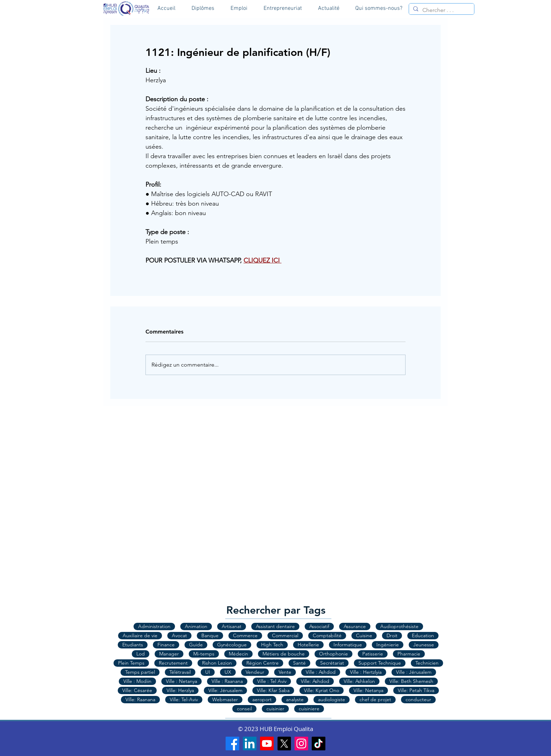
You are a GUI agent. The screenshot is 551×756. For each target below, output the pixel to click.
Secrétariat (332, 663)
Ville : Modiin (137, 681)
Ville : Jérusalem (414, 672)
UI (208, 672)
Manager (169, 654)
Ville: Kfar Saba (273, 690)
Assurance (355, 626)
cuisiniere (309, 709)
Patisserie (373, 654)
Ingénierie (388, 645)
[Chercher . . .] (441, 10)
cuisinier (275, 709)
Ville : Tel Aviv (272, 681)
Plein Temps (131, 663)
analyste (295, 699)
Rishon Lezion (217, 663)
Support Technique (380, 663)
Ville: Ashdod (315, 681)
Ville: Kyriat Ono (322, 690)
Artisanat (232, 626)
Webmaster (225, 699)
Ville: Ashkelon (359, 681)
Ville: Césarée (137, 690)
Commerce (245, 635)
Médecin (238, 654)
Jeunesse (424, 645)
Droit (392, 635)
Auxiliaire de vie (140, 635)
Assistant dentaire (275, 626)
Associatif (319, 626)
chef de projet (375, 699)
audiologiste (332, 699)
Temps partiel (140, 672)
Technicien (427, 663)
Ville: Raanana (140, 699)
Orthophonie (333, 654)
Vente (285, 672)
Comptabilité (327, 635)
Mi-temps (204, 654)
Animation (196, 626)
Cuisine (364, 635)
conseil (244, 709)
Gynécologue (232, 645)
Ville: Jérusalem (225, 690)
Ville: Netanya (368, 690)
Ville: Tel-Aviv (184, 699)
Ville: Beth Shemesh (411, 681)
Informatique (348, 645)
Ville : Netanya (181, 681)
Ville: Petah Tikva (416, 690)
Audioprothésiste (399, 626)
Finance (166, 645)
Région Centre (262, 663)
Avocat (179, 635)
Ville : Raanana (227, 681)
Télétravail (180, 672)
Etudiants (133, 645)
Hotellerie (308, 645)
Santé (299, 663)
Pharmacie (409, 654)
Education (423, 635)
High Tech (272, 645)
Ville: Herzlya (180, 690)
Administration (154, 626)
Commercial (285, 635)
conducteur (418, 699)
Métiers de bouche (284, 654)
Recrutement (173, 663)
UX (228, 672)
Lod (141, 654)
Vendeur (255, 672)
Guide (196, 645)
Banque (210, 635)
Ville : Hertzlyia (366, 672)
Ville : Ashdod (321, 672)
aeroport (262, 699)
